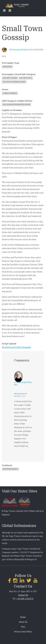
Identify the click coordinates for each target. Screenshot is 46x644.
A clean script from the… (23, 383)
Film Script (7, 67)
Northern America (10, 469)
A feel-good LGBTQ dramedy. (18, 347)
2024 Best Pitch (26, 78)
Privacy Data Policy (23, 632)
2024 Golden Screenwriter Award (16, 104)
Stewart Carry (19, 394)
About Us (23, 622)
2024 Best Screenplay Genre (14, 82)
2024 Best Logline (10, 78)
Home (23, 617)
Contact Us (23, 595)
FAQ (23, 627)
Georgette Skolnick (20, 50)
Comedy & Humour (10, 93)
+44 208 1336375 (25, 599)
